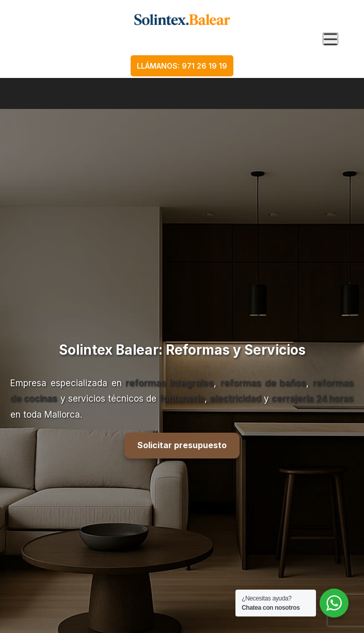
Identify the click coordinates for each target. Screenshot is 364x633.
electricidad (235, 399)
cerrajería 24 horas (313, 399)
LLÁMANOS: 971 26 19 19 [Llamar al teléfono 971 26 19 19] (182, 66)
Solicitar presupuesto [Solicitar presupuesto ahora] (182, 445)
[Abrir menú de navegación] (330, 39)
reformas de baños (264, 383)
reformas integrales (170, 383)
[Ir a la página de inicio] (182, 19)
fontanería (182, 399)
